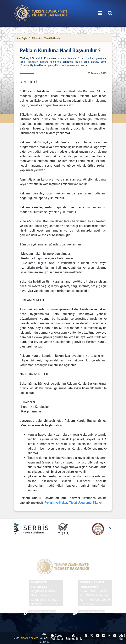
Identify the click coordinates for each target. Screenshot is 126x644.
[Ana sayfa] (41, 13)
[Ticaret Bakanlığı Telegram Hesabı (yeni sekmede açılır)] (115, 636)
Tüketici (36, 38)
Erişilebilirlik (74, 637)
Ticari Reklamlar (52, 38)
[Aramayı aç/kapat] (110, 13)
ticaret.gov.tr (29, 638)
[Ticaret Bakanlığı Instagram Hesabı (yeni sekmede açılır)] (109, 636)
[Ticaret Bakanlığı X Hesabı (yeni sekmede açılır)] (92, 636)
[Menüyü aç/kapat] (100, 13)
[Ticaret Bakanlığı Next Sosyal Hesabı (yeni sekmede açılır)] (86, 636)
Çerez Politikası (57, 637)
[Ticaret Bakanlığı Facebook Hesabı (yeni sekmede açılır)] (104, 636)
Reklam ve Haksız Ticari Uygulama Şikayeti (74, 503)
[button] (110, 529)
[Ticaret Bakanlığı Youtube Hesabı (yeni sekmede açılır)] (98, 636)
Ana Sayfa (22, 38)
